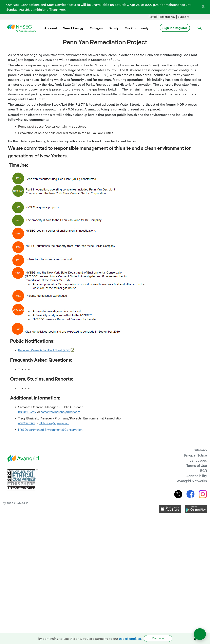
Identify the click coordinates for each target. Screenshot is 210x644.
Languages (198, 460)
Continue (158, 638)
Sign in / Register (175, 28)
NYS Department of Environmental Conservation (50, 430)
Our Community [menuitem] (137, 28)
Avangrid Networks (192, 481)
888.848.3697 (27, 412)
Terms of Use (197, 466)
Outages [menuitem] (96, 28)
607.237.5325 (27, 423)
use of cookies (130, 639)
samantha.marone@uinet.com (60, 412)
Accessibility (197, 476)
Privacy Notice (196, 455)
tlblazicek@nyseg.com (54, 423)
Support (183, 17)
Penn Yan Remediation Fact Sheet (41, 350)
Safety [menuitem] (114, 28)
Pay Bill (153, 17)
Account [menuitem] (51, 28)
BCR (204, 471)
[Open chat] (200, 634)
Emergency (168, 17)
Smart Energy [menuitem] (73, 28)
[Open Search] (199, 28)
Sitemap (200, 450)
